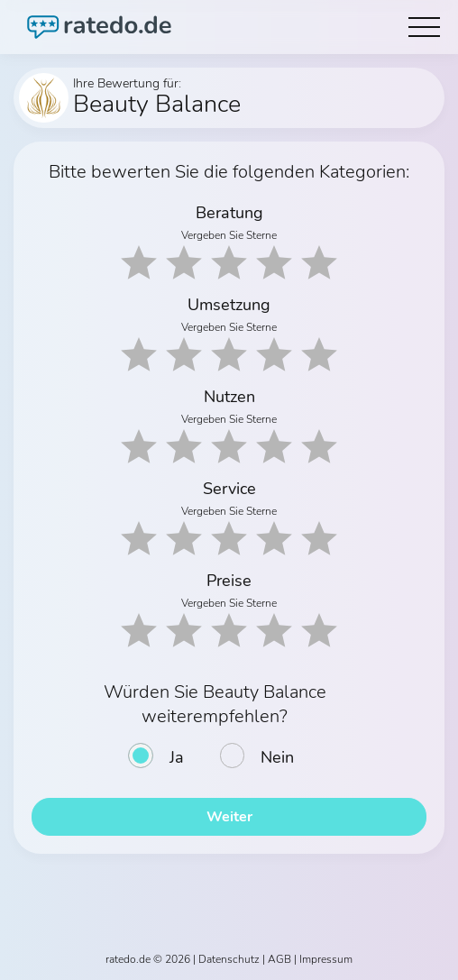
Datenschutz (229, 959)
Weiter (229, 817)
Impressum (326, 959)
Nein (277, 757)
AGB (279, 959)
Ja (177, 757)
